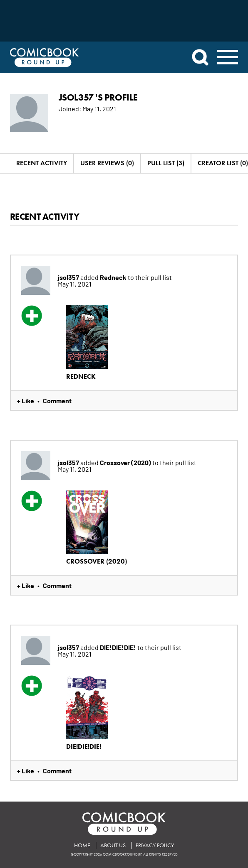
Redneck (114, 277)
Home (82, 845)
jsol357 (69, 277)
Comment (57, 400)
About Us (113, 845)
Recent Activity (42, 163)
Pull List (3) (166, 163)
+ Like (26, 400)
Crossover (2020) (126, 462)
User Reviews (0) (107, 163)
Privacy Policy (155, 845)
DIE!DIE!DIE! (119, 647)
